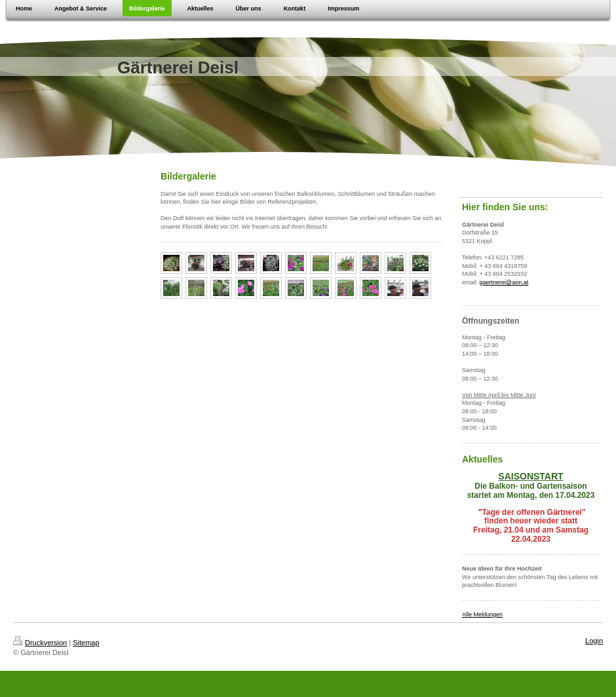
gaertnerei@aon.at (504, 282)
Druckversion (40, 643)
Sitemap (86, 643)
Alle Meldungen (482, 614)
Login (594, 641)
